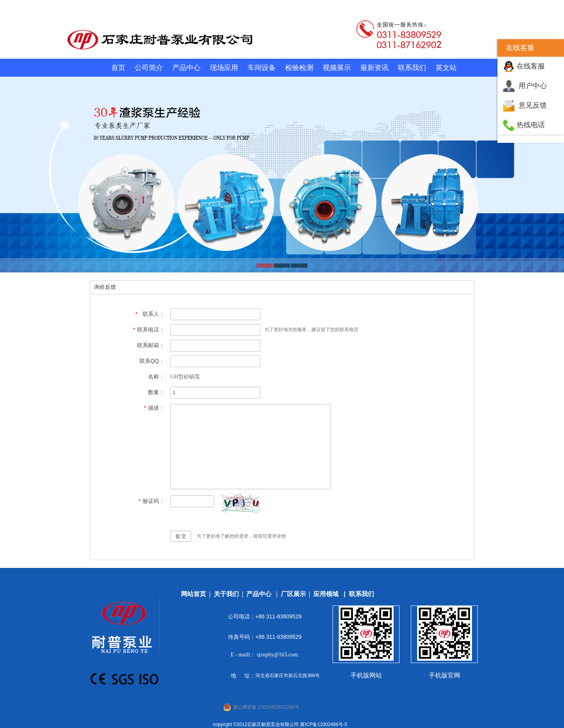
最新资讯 (374, 68)
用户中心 (533, 86)
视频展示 (337, 68)
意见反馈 (533, 105)
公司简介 (149, 68)
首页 (118, 68)
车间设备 (262, 68)
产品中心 (186, 68)
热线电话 (531, 125)
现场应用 (224, 68)
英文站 (446, 68)
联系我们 (412, 68)
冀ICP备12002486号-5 (324, 724)
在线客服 (531, 66)
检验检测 (299, 68)
